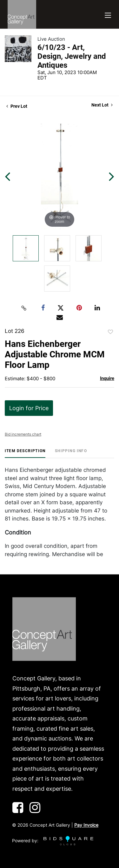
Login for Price (29, 408)
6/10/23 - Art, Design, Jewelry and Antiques (72, 56)
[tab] (25, 453)
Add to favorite (110, 332)
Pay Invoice (86, 825)
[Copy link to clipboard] (24, 308)
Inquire (107, 378)
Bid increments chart (23, 434)
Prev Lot (17, 106)
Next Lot (102, 105)
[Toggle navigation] (108, 14)
